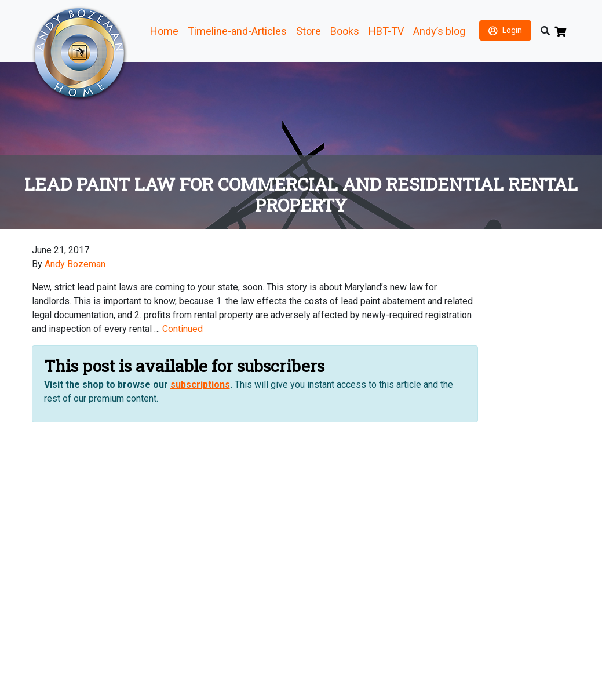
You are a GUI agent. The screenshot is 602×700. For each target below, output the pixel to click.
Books (345, 31)
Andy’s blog (439, 31)
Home (164, 31)
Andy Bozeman (75, 264)
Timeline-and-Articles (237, 31)
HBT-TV (386, 31)
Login (512, 30)
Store (309, 31)
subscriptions (200, 384)
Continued (183, 329)
